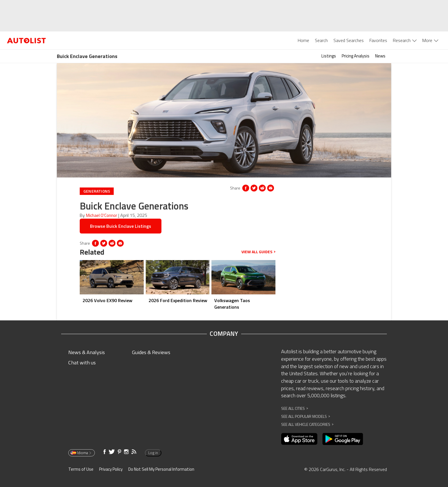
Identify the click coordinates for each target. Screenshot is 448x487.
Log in (153, 453)
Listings (329, 56)
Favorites (378, 40)
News (380, 56)
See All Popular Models (306, 416)
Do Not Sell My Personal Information (161, 469)
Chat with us (82, 363)
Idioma (81, 453)
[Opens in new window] (262, 188)
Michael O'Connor (102, 215)
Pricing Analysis (356, 56)
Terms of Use (81, 469)
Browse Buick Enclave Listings (121, 226)
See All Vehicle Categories (307, 424)
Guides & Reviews (151, 352)
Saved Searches (349, 40)
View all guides (258, 252)
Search (321, 40)
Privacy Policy (111, 469)
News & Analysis (87, 352)
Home (303, 40)
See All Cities (295, 408)
